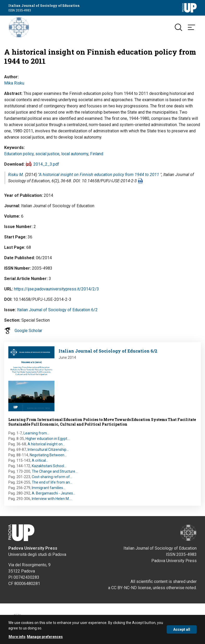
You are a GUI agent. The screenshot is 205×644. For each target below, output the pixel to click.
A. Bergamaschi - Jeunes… (54, 493)
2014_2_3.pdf (46, 164)
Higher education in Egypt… (48, 439)
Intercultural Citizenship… (48, 450)
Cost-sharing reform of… (52, 477)
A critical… (40, 460)
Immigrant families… (49, 488)
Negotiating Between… (48, 455)
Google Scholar (28, 331)
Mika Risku (14, 83)
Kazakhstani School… (49, 466)
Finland (97, 154)
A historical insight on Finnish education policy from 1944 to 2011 (99, 175)
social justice (47, 154)
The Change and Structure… (55, 471)
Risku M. (16, 175)
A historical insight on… (46, 444)
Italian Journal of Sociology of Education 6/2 (57, 310)
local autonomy (75, 154)
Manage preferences (45, 639)
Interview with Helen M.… (52, 499)
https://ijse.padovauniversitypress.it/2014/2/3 (57, 289)
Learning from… (36, 433)
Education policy (19, 154)
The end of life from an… (52, 482)
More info (17, 639)
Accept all (182, 632)
